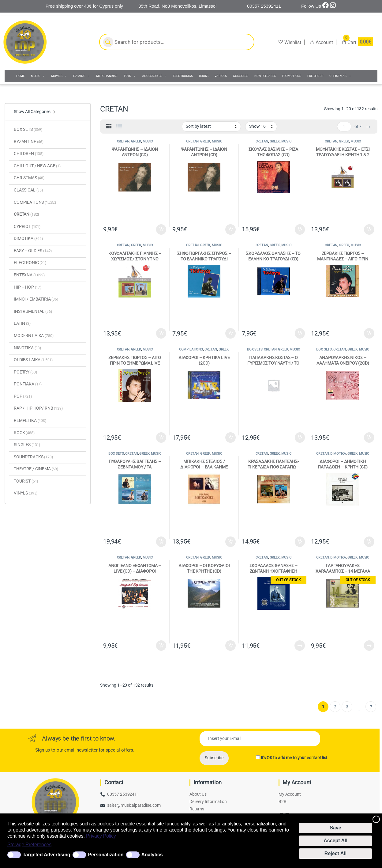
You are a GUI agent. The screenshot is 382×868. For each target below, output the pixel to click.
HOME (21, 76)
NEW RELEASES (265, 76)
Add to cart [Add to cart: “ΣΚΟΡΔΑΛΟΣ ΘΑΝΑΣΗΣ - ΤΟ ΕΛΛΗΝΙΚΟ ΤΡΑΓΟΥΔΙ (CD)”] (300, 333)
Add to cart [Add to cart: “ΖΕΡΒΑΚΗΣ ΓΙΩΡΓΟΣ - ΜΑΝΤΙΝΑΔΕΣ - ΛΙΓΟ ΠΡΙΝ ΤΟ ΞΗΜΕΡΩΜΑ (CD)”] (369, 333)
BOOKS (204, 76)
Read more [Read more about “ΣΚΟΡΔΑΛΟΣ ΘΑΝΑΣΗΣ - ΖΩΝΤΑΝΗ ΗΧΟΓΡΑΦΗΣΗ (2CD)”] (300, 646)
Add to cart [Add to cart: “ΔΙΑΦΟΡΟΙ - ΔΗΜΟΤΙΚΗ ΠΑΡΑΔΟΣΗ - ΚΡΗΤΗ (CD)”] (369, 542)
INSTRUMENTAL (33, 311)
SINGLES (27, 445)
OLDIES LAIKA (33, 360)
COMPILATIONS (191, 349)
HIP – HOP (28, 287)
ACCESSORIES (154, 76)
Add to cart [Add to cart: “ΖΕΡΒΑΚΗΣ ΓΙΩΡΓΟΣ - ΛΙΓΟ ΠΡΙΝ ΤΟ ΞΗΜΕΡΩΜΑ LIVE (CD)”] (161, 438)
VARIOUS (221, 76)
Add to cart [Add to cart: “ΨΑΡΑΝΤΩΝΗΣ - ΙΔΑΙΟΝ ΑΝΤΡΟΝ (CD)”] (161, 229)
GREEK (136, 141)
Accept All (335, 841)
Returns (197, 809)
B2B (283, 802)
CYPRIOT (27, 226)
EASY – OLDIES (33, 251)
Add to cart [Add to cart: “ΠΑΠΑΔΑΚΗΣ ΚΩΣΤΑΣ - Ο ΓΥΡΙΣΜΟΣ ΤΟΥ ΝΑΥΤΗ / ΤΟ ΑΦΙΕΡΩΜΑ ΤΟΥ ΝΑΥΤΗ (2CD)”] (300, 438)
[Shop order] (211, 127)
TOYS (130, 76)
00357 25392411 (123, 794)
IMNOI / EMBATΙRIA (36, 299)
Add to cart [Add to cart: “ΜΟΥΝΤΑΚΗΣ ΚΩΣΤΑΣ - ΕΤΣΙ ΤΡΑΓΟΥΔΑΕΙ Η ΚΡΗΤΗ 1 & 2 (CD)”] (369, 229)
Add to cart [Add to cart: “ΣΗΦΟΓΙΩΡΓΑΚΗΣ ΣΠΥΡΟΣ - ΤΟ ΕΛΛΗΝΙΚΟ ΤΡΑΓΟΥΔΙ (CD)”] (230, 333)
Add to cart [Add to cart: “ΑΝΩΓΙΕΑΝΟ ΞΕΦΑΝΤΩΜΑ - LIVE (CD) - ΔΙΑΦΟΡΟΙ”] (161, 646)
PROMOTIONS (292, 76)
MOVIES (59, 76)
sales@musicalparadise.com (134, 805)
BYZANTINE (29, 142)
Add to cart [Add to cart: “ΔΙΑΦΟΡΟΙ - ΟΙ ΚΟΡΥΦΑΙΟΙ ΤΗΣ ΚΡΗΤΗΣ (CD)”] (230, 646)
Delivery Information (208, 802)
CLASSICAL (28, 190)
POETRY (25, 372)
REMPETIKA (30, 420)
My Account (290, 794)
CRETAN (123, 141)
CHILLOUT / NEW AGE (37, 166)
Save (335, 828)
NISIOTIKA (27, 348)
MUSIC (38, 76)
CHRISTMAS (340, 76)
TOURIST (26, 481)
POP (23, 396)
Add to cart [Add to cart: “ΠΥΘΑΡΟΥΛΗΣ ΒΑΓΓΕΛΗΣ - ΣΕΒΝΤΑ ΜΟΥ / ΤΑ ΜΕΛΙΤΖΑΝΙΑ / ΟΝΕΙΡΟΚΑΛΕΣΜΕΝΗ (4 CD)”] (161, 542)
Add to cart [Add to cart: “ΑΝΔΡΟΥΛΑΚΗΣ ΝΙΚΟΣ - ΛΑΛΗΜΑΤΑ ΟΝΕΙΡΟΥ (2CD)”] (369, 438)
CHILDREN (29, 154)
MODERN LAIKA (34, 335)
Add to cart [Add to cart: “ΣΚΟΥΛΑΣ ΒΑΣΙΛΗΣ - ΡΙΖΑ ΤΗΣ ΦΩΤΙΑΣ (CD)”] (300, 229)
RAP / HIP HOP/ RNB (38, 408)
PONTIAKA (28, 384)
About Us (198, 794)
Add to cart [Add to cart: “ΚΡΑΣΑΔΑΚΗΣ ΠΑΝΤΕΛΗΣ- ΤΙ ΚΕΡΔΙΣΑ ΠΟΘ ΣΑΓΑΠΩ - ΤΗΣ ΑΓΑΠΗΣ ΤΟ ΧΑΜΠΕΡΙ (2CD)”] (300, 542)
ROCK (24, 433)
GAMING (82, 76)
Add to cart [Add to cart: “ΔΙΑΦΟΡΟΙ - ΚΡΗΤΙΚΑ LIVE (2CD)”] (230, 438)
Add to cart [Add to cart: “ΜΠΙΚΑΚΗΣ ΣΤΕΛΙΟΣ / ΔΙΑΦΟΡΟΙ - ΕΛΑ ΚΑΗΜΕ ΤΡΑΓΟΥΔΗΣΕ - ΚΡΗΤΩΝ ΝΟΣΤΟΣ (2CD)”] (230, 542)
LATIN (22, 323)
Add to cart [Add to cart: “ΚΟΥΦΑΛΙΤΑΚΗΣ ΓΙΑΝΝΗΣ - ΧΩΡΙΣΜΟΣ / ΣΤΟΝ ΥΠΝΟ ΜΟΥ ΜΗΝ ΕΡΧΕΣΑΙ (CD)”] (161, 333)
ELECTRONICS (183, 76)
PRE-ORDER (315, 76)
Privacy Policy (101, 836)
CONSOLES (241, 76)
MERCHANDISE (107, 76)
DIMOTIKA (338, 454)
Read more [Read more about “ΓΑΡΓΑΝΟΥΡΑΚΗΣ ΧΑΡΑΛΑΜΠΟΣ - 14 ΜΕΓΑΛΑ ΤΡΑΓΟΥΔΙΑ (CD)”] (369, 646)
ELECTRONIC (30, 263)
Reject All (335, 853)
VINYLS (26, 493)
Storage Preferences (29, 845)
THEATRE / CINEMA (36, 469)
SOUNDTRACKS (33, 457)
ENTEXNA (29, 275)
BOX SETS (255, 349)
